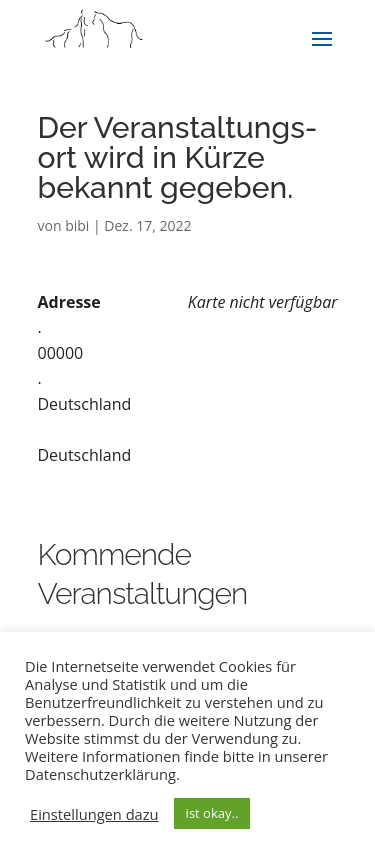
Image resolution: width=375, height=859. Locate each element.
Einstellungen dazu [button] (94, 814)
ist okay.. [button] (212, 813)
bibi (77, 225)
